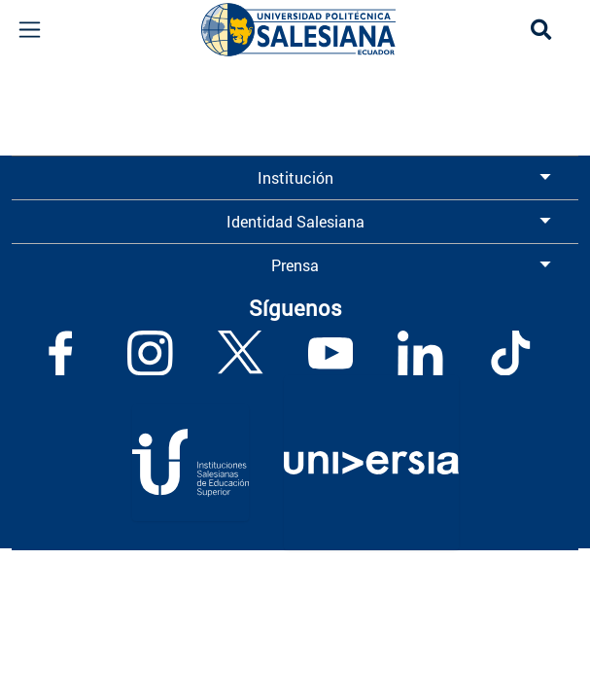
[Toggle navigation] (30, 30)
